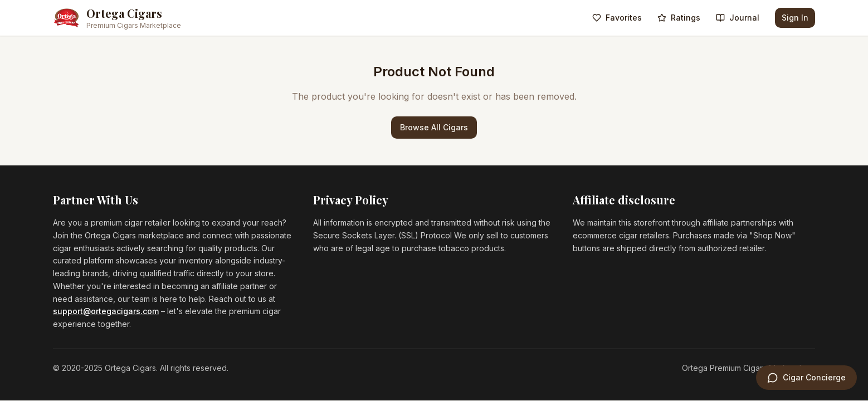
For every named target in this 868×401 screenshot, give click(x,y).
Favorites (617, 18)
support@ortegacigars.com (106, 311)
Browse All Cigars (434, 127)
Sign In (795, 18)
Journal (738, 18)
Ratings (679, 18)
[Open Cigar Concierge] (806, 378)
